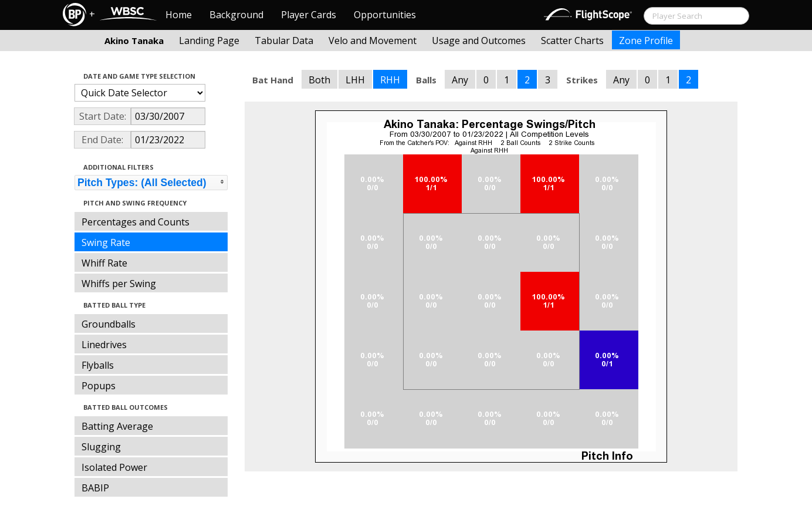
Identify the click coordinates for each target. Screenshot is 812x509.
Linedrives (104, 345)
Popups (99, 386)
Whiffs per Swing (119, 284)
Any (460, 80)
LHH (355, 80)
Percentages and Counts (136, 222)
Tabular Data (284, 41)
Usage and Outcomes (479, 41)
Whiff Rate (104, 263)
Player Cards (309, 15)
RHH (390, 80)
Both (319, 80)
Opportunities (385, 15)
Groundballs (109, 324)
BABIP (95, 488)
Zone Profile (646, 41)
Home (179, 15)
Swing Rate (106, 242)
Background (236, 15)
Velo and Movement (373, 41)
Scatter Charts (572, 41)
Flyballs (98, 365)
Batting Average (117, 426)
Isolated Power (114, 467)
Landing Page (209, 41)
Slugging (101, 447)
